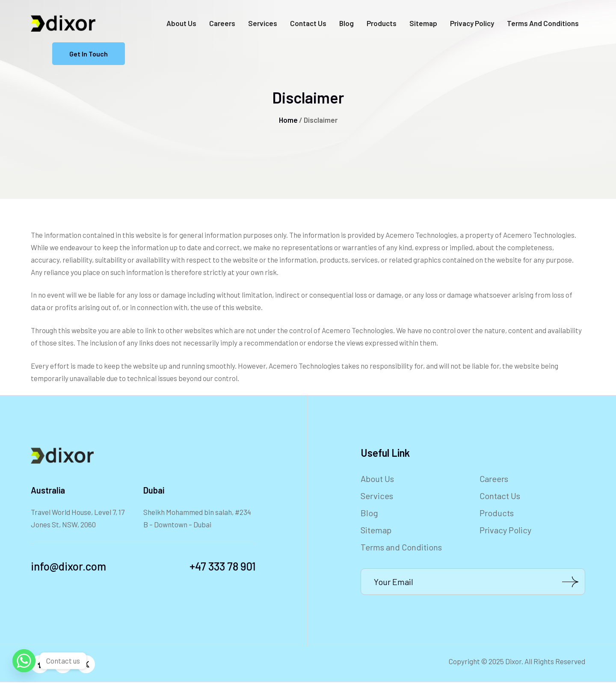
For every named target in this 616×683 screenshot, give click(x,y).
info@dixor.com (68, 566)
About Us (181, 23)
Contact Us (308, 23)
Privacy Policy (472, 23)
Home (288, 120)
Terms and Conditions (543, 23)
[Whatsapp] (24, 661)
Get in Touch (89, 54)
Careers (222, 23)
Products (382, 23)
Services (263, 23)
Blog (346, 23)
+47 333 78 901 (223, 566)
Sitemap (423, 23)
